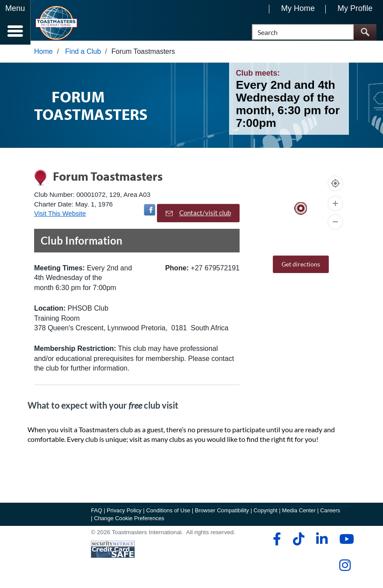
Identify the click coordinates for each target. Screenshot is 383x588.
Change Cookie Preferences (129, 522)
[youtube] (345, 543)
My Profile (355, 8)
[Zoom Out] (335, 226)
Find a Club (83, 55)
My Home (298, 8)
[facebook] (276, 543)
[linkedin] (322, 543)
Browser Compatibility (222, 514)
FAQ (97, 514)
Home (44, 55)
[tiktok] (298, 543)
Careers (330, 514)
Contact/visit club (198, 217)
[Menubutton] (15, 22)
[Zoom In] (335, 207)
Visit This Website (60, 217)
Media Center (299, 514)
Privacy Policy (124, 514)
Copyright (266, 514)
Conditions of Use (168, 514)
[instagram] (345, 569)
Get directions (301, 268)
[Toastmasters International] (56, 23)
